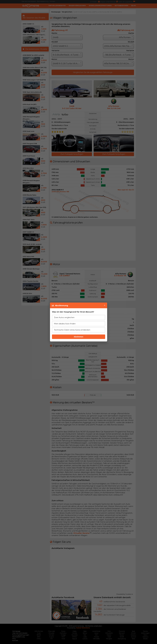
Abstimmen (78, 337)
